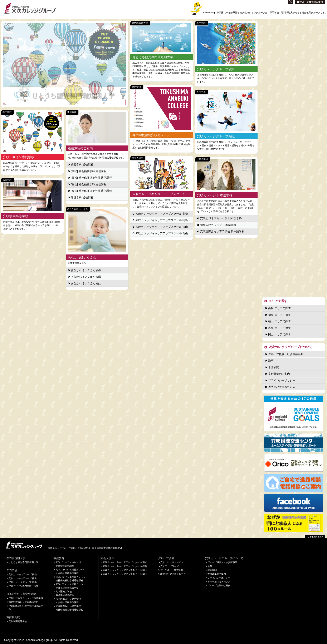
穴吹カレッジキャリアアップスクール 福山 (162, 227)
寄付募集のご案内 (279, 374)
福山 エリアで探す (279, 321)
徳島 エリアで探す (279, 315)
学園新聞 (274, 367)
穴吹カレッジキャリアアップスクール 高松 (162, 214)
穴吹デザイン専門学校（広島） (25, 586)
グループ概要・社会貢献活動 (286, 354)
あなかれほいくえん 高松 (86, 270)
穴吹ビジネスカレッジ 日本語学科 (221, 218)
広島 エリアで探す (279, 328)
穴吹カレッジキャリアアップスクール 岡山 (162, 233)
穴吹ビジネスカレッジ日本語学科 (26, 598)
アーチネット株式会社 (172, 570)
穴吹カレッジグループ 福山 (23, 582)
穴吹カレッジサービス (172, 562)
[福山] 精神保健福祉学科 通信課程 (91, 191)
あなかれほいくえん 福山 (86, 283)
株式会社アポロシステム (173, 574)
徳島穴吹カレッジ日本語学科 (23, 602)
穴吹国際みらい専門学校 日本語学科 (222, 231)
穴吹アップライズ (170, 566)
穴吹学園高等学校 (18, 621)
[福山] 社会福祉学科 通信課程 (89, 184)
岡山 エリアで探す (279, 334)
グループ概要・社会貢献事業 (222, 562)
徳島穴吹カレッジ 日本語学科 (218, 225)
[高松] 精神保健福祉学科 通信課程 (91, 178)
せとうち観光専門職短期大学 (23, 562)
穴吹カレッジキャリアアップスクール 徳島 (162, 220)
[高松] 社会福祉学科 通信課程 (89, 171)
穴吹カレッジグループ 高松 (23, 574)
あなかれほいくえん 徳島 (86, 277)
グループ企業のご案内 (219, 585)
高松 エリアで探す (279, 308)
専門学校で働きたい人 (282, 387)
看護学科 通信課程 (82, 197)
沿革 (271, 361)
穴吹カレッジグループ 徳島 (23, 578)
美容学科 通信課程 (82, 165)
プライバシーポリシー (282, 380)
